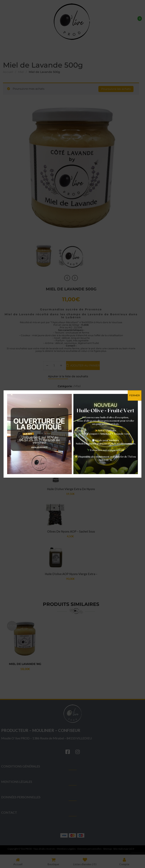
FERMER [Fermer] (135, 395)
